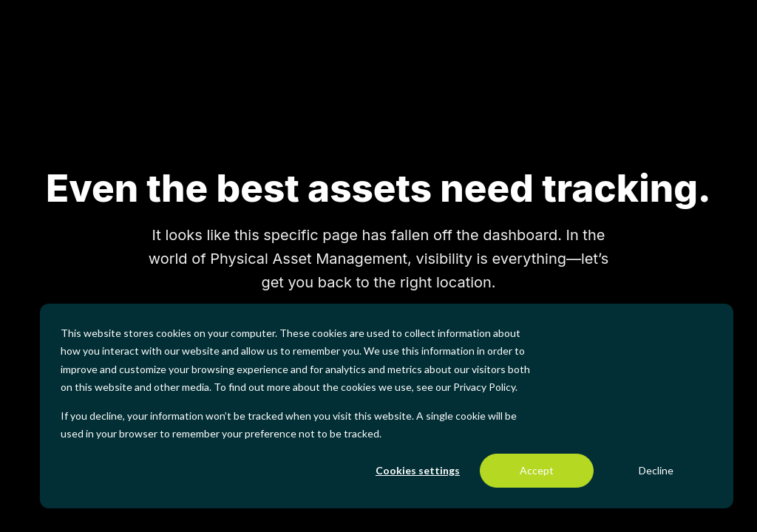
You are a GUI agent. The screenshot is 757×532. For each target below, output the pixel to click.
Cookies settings (418, 470)
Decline (656, 470)
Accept (537, 470)
